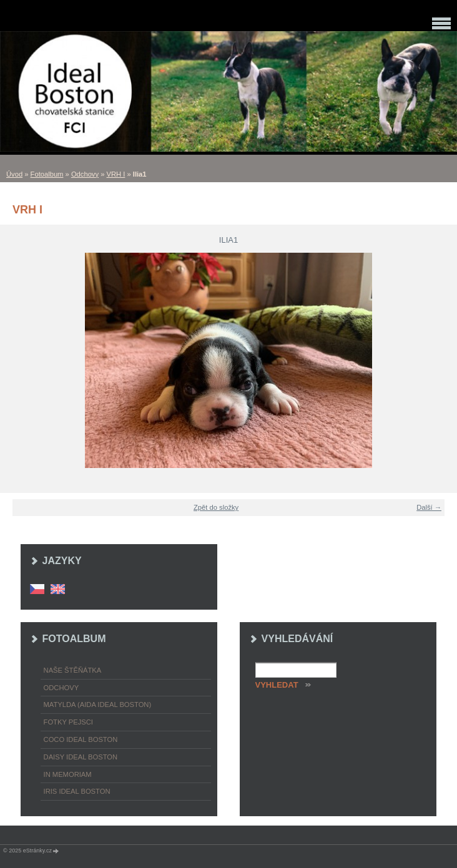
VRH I (116, 174)
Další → (429, 507)
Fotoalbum (47, 174)
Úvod (14, 174)
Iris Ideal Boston (77, 791)
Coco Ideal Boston (81, 739)
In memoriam (68, 774)
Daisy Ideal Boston (81, 757)
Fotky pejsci (68, 722)
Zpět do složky (216, 507)
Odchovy (85, 174)
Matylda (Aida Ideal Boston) (98, 705)
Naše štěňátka (73, 670)
